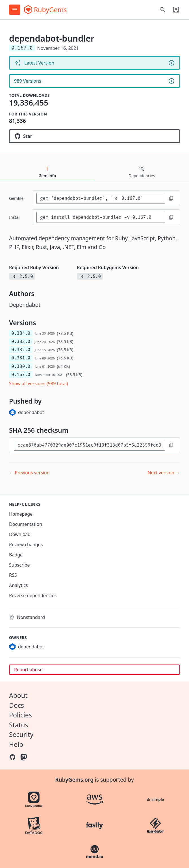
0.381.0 (21, 358)
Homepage (21, 514)
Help (16, 744)
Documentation (26, 524)
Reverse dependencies (33, 595)
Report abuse (28, 670)
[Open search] (162, 10)
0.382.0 (21, 350)
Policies (20, 715)
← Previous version (29, 473)
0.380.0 (21, 366)
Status (19, 725)
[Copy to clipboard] (171, 198)
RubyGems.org (74, 780)
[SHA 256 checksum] (89, 445)
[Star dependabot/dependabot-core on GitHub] (94, 136)
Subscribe (19, 565)
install (15, 217)
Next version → (164, 473)
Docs (17, 705)
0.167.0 (21, 375)
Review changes (26, 545)
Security (21, 734)
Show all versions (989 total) (39, 383)
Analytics (19, 585)
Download (20, 534)
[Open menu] (15, 10)
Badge (16, 555)
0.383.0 (21, 341)
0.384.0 (21, 333)
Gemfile (16, 198)
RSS (13, 575)
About (18, 695)
